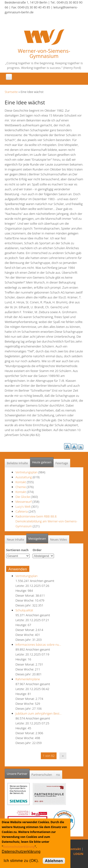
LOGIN (78, 854)
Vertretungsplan (27, 472)
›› (63, 756)
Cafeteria (22, 511)
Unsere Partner (18, 772)
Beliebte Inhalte (17, 463)
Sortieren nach (17, 550)
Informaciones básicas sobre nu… (38, 645)
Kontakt (21, 482)
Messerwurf (24, 502)
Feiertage (62, 463)
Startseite (11, 92)
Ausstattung (24, 477)
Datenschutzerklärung (19, 847)
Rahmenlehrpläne (28, 679)
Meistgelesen (37, 539)
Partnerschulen (42, 775)
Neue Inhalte (15, 540)
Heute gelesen (42, 462)
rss (58, 775)
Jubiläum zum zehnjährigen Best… (38, 713)
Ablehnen (54, 861)
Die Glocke (23, 497)
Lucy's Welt (23, 507)
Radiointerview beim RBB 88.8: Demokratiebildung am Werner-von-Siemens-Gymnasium (46, 521)
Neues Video (58, 540)
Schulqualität (24, 610)
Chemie (21, 487)
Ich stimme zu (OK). (21, 861)
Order (37, 550)
